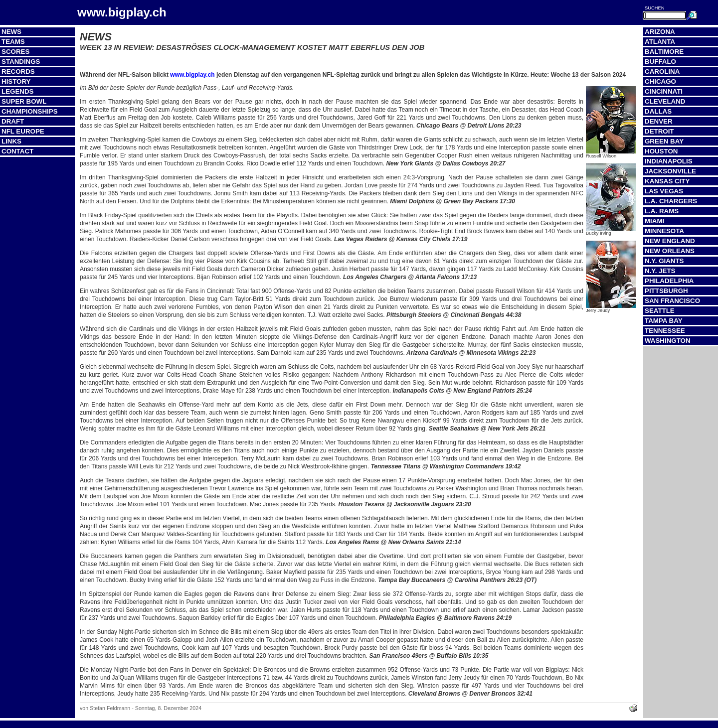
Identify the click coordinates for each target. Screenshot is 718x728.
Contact (17, 151)
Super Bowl (24, 101)
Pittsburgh (666, 291)
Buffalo (660, 62)
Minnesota (664, 231)
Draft (13, 121)
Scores (15, 52)
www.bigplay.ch (192, 75)
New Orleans (670, 251)
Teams (13, 42)
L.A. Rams (662, 211)
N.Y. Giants (664, 261)
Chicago (660, 81)
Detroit (659, 131)
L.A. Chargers (671, 201)
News (11, 32)
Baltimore (664, 52)
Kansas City (667, 181)
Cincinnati (664, 91)
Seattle (660, 311)
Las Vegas (664, 191)
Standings (21, 62)
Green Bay (664, 141)
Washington (668, 341)
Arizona (660, 32)
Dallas (658, 111)
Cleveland (665, 101)
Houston (661, 151)
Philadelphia (669, 281)
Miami (654, 221)
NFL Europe (23, 131)
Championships (30, 111)
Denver (659, 121)
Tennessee (665, 331)
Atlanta (660, 42)
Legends (17, 91)
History (16, 81)
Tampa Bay (664, 321)
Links (11, 141)
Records (18, 72)
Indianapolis (669, 161)
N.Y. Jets (660, 271)
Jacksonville (670, 171)
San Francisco (672, 301)
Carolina (662, 72)
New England (670, 241)
